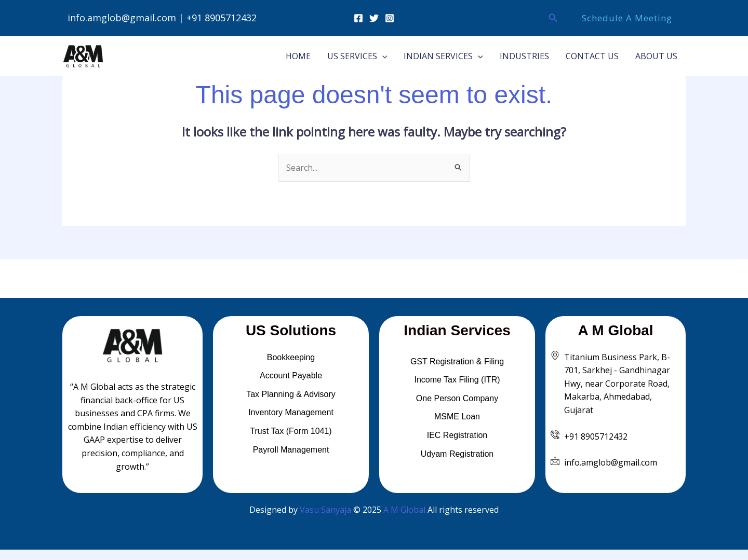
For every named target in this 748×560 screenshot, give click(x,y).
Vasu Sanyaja (325, 510)
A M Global (404, 510)
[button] (553, 18)
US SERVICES (357, 56)
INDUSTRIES (524, 56)
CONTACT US (592, 56)
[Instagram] (390, 18)
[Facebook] (358, 18)
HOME (298, 56)
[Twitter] (374, 18)
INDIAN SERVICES (443, 56)
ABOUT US (656, 56)
